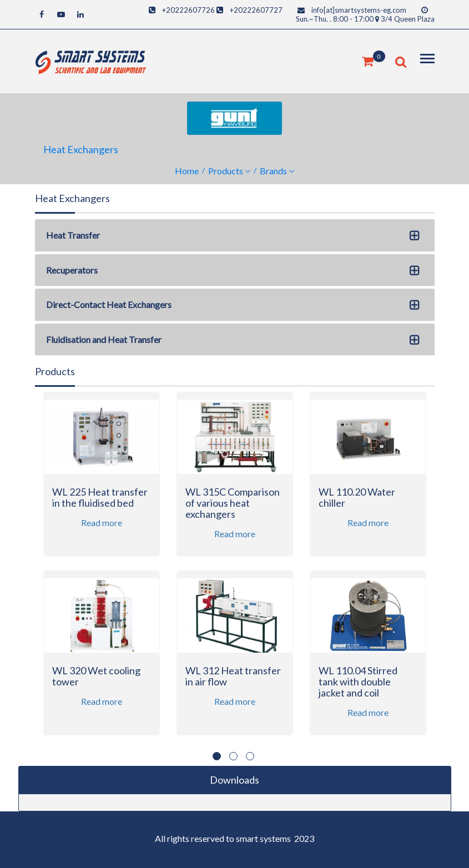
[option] (102, 571)
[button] (417, 237)
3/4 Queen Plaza (408, 19)
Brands (273, 171)
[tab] (235, 235)
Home (187, 171)
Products (226, 171)
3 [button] (250, 756)
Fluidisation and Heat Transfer (104, 339)
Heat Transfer (73, 235)
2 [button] (233, 756)
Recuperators (72, 270)
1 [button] (217, 756)
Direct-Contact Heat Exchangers (109, 304)
